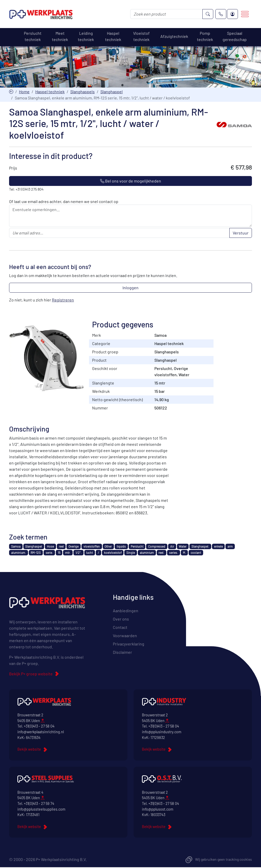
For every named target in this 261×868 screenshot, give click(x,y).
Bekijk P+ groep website (31, 674)
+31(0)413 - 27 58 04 (39, 727)
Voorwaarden (125, 636)
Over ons (121, 619)
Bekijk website (29, 750)
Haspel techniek (50, 92)
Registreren (63, 300)
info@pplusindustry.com (162, 732)
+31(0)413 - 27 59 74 (39, 804)
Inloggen (130, 288)
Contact (120, 627)
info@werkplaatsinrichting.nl (41, 732)
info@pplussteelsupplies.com (41, 809)
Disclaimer (122, 652)
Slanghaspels (83, 92)
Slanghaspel (112, 92)
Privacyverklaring (129, 644)
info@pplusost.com (158, 809)
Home (24, 92)
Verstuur (241, 233)
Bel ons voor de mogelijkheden (131, 181)
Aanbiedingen (126, 611)
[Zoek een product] (166, 14)
